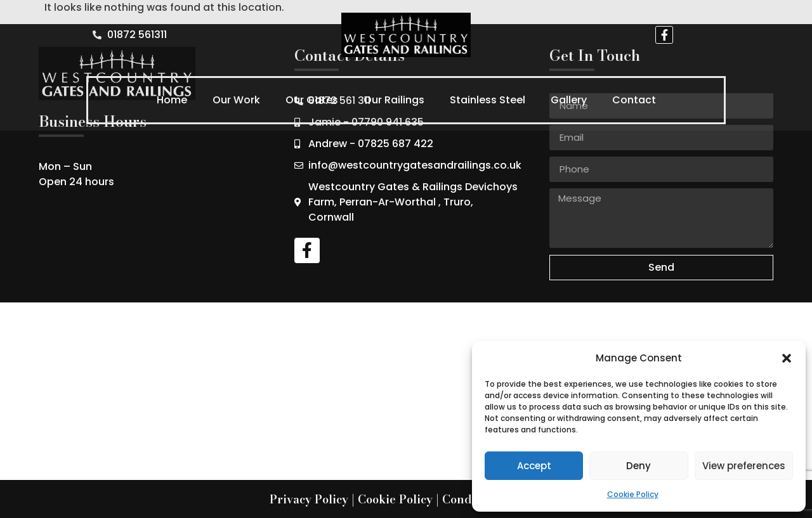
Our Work (236, 100)
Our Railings (394, 100)
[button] (787, 358)
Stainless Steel (488, 100)
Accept (534, 466)
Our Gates (312, 100)
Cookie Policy (633, 494)
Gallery (569, 100)
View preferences (744, 466)
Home (172, 100)
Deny (638, 466)
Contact (634, 100)
